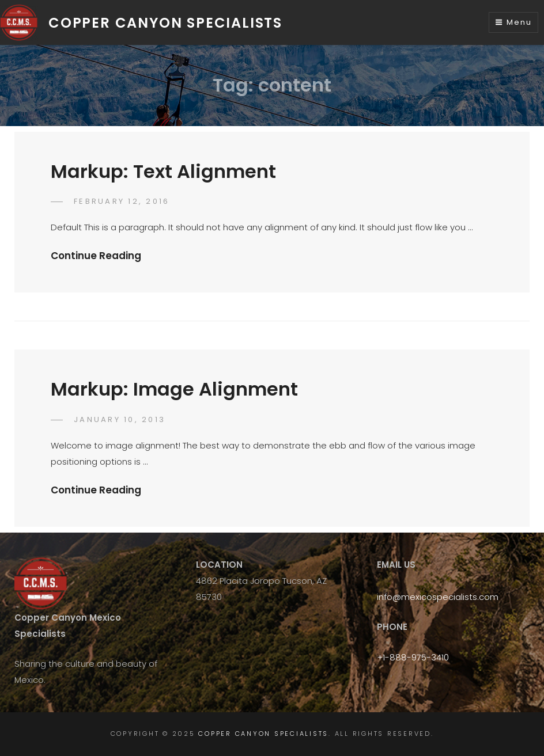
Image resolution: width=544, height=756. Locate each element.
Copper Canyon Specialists (165, 23)
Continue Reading (96, 256)
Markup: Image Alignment (174, 389)
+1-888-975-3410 (413, 657)
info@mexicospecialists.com (438, 597)
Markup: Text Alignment (163, 171)
